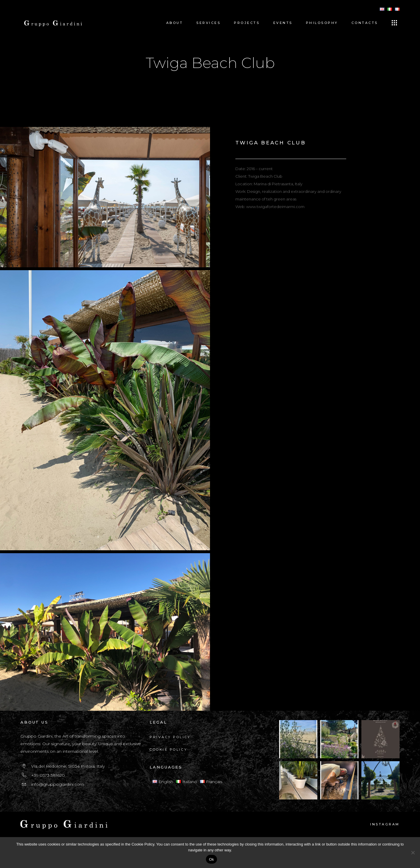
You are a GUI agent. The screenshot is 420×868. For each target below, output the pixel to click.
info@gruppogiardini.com (58, 784)
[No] (413, 853)
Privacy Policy (170, 737)
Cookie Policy (168, 750)
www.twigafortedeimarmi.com (275, 207)
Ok (211, 859)
